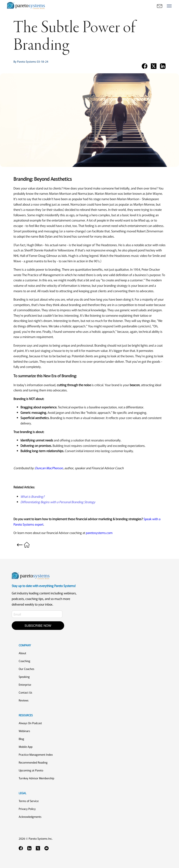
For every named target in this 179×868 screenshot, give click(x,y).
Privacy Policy (27, 809)
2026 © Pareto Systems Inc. (36, 838)
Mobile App (26, 747)
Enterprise (25, 684)
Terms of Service (29, 801)
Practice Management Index (36, 754)
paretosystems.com (99, 533)
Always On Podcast (30, 723)
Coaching (24, 661)
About (22, 653)
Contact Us (25, 692)
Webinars (24, 731)
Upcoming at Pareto (31, 770)
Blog (21, 739)
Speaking (24, 677)
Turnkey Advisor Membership (36, 778)
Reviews (24, 700)
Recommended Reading (33, 762)
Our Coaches (26, 669)
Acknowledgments (30, 817)
